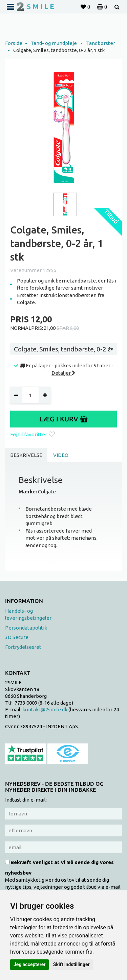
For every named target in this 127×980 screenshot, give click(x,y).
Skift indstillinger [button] (71, 964)
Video (61, 455)
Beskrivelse (26, 455)
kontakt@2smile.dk (45, 709)
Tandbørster (101, 43)
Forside (14, 43)
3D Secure (17, 637)
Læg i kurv (63, 419)
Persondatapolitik (26, 628)
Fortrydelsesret (23, 647)
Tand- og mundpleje (54, 43)
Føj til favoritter (33, 434)
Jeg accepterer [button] (29, 964)
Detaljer (63, 373)
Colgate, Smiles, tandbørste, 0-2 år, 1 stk (59, 50)
